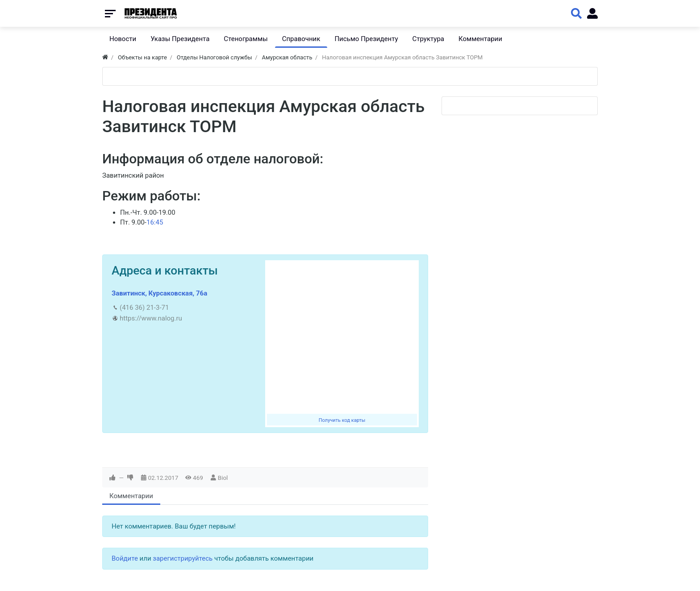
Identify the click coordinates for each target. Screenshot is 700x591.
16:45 (155, 222)
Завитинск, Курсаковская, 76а (159, 293)
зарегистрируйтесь (183, 558)
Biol (223, 478)
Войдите (125, 558)
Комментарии (131, 496)
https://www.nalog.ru (151, 318)
